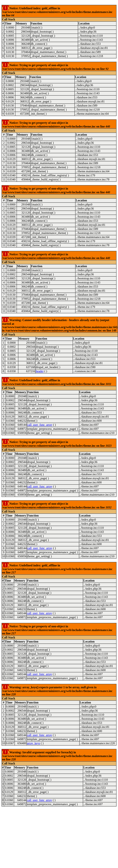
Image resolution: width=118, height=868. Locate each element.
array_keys (34, 743)
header (40, 371)
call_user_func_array (40, 425)
